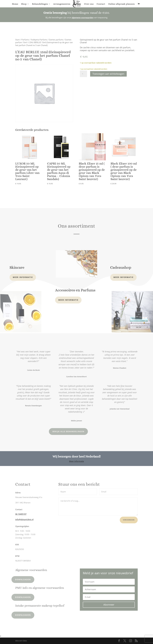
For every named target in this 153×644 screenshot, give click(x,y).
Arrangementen (62, 4)
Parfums (25, 40)
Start (18, 40)
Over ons (89, 4)
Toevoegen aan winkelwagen (108, 74)
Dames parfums (56, 40)
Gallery (77, 4)
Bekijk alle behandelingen (52, 431)
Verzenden (129, 520)
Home (15, 4)
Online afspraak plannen (121, 4)
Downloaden (15, 579)
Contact (101, 4)
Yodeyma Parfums (39, 40)
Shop (24, 4)
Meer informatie (23, 277)
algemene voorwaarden (83, 18)
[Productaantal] (83, 74)
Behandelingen (40, 4)
